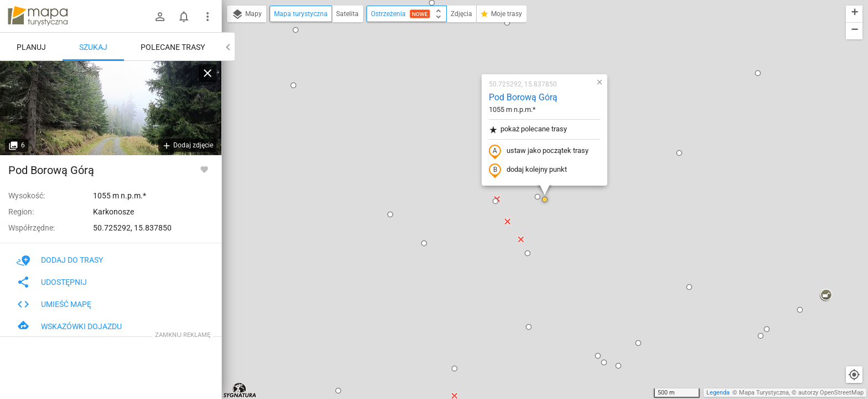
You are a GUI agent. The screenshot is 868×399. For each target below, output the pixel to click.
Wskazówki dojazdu (69, 326)
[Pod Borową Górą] (111, 108)
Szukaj (93, 47)
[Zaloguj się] (160, 17)
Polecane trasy (173, 47)
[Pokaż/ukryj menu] (208, 17)
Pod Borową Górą (523, 97)
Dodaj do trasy (60, 260)
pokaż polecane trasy (528, 129)
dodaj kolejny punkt (528, 170)
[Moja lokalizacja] (854, 375)
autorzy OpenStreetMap (831, 393)
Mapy (247, 14)
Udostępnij (52, 282)
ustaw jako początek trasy (539, 151)
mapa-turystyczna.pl (38, 16)
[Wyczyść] (208, 73)
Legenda (718, 393)
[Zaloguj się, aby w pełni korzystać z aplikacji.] (204, 169)
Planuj (31, 47)
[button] (432, 3)
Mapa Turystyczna (764, 393)
